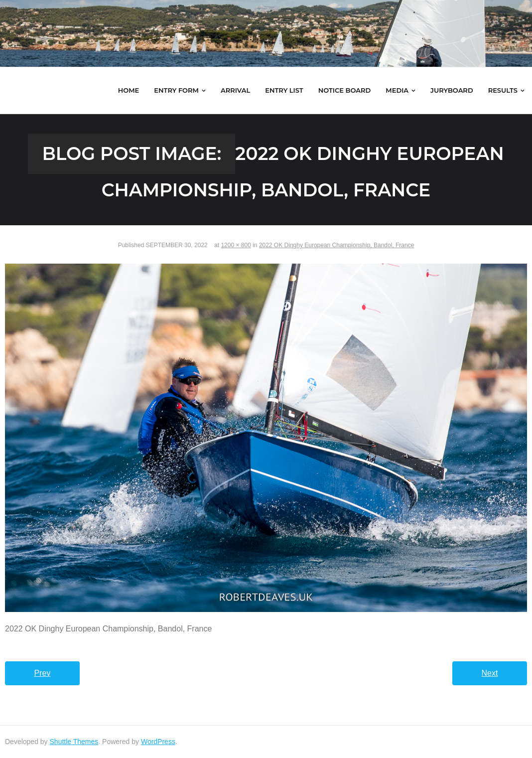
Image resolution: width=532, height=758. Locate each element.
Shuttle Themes (74, 742)
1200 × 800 (236, 245)
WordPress (158, 742)
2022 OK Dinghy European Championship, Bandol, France (337, 245)
